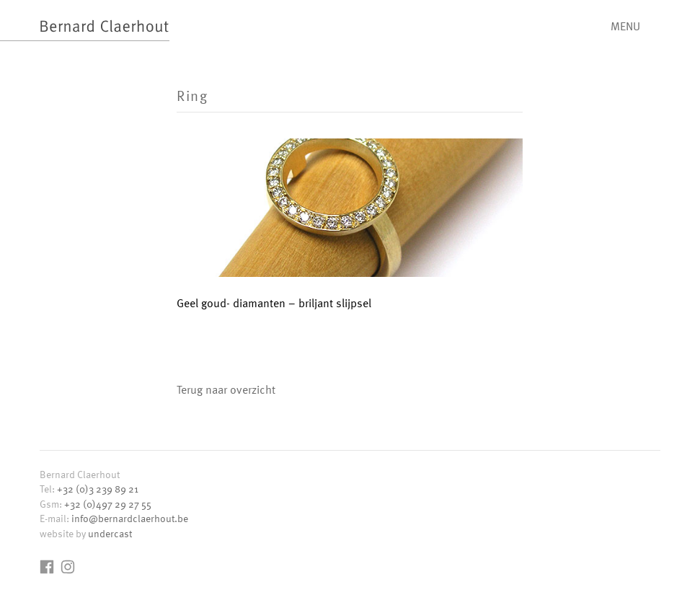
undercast (110, 533)
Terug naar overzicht (226, 389)
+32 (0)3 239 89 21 (98, 489)
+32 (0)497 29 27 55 (108, 504)
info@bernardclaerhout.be (130, 518)
